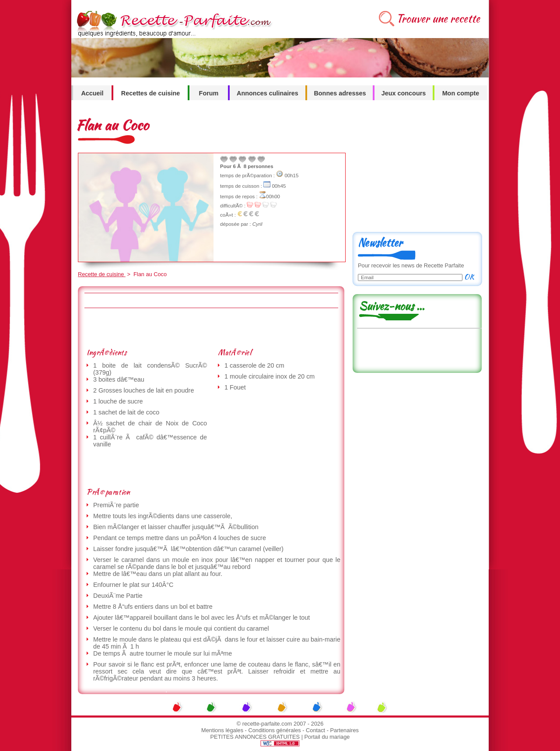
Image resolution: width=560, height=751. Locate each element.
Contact (315, 730)
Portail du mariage (327, 737)
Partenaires (345, 730)
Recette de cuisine (102, 274)
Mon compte (461, 93)
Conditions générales (274, 730)
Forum (209, 93)
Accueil (92, 93)
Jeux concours (404, 93)
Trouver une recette (438, 19)
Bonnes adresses (340, 93)
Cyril (257, 224)
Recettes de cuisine (150, 93)
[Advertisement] (211, 328)
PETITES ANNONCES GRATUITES (255, 737)
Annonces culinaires (268, 93)
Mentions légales (222, 730)
